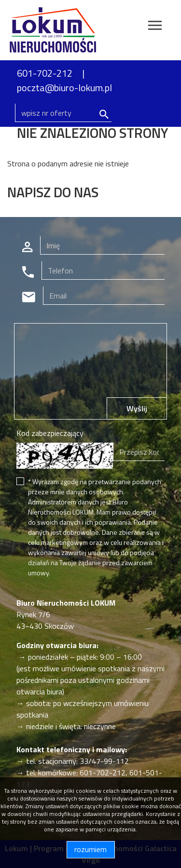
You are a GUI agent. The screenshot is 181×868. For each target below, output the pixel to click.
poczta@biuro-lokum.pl (64, 88)
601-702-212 (45, 73)
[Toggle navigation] (155, 27)
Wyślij (137, 408)
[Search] (63, 113)
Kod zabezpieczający (50, 433)
